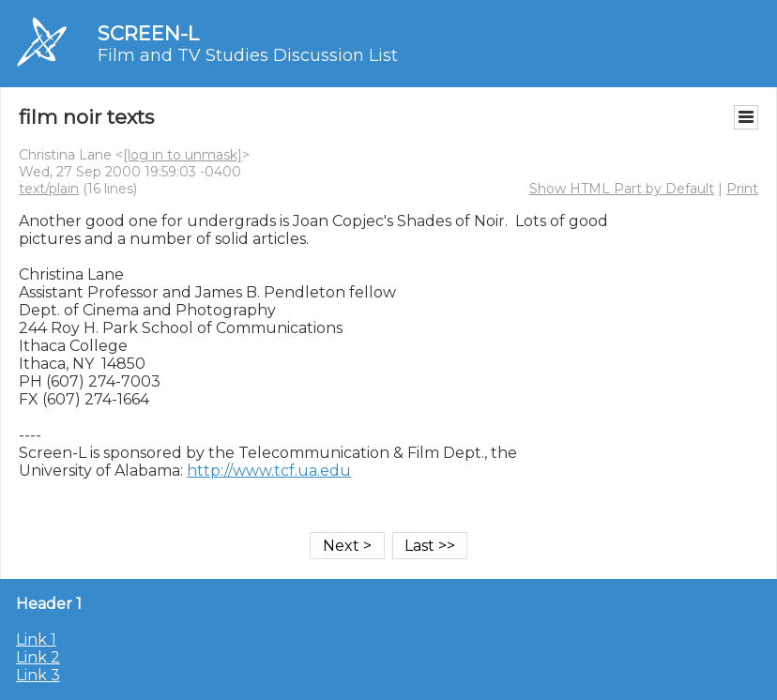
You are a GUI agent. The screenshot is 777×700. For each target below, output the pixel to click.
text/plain (49, 189)
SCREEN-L (148, 33)
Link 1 (36, 639)
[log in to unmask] (183, 155)
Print (742, 189)
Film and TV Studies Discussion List (248, 55)
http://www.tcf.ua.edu (269, 471)
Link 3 (38, 675)
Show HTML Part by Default (622, 189)
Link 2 (38, 657)
